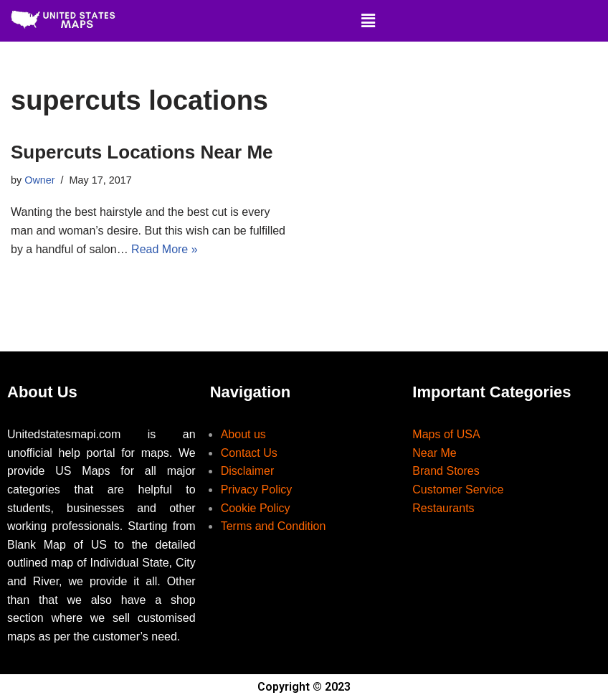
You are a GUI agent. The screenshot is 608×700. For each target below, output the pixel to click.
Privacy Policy (257, 489)
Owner (39, 180)
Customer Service (458, 489)
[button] (368, 21)
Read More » (165, 249)
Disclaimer (248, 471)
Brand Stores (446, 471)
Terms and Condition (274, 526)
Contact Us (249, 453)
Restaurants (443, 508)
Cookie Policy (256, 508)
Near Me (434, 453)
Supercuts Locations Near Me (142, 152)
